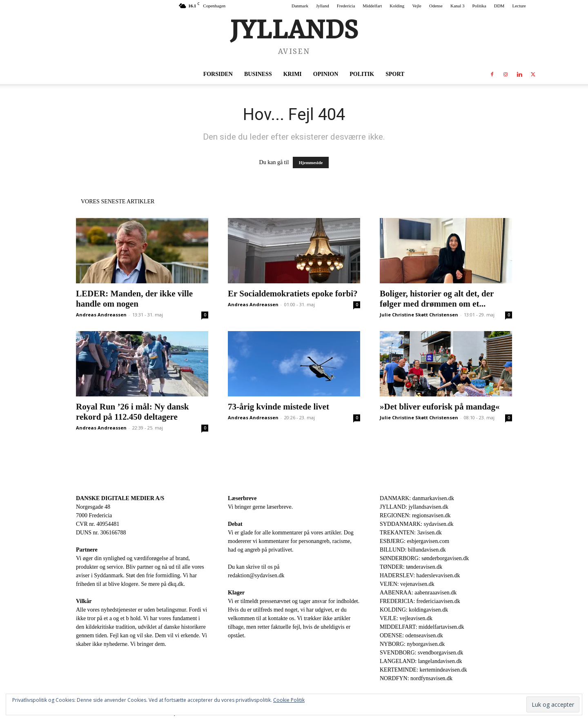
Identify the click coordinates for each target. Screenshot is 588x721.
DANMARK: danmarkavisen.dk (417, 498)
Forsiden (218, 74)
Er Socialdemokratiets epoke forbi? (293, 294)
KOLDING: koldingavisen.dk (414, 610)
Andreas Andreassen (101, 315)
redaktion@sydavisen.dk (256, 575)
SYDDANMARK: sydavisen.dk (416, 524)
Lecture (519, 6)
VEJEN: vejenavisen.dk (407, 584)
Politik (362, 74)
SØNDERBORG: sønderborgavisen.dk (424, 558)
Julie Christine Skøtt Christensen (419, 315)
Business (258, 74)
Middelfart (372, 6)
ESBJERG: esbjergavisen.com (414, 541)
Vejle (417, 6)
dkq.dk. (176, 584)
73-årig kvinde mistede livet (278, 407)
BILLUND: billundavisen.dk (413, 550)
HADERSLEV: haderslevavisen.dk (420, 575)
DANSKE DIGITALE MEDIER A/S (120, 498)
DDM (499, 6)
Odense (436, 6)
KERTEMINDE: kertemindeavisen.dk (423, 670)
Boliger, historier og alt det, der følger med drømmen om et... (437, 299)
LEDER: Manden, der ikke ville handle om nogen (134, 299)
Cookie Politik (289, 700)
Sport (395, 74)
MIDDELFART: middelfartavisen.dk (422, 627)
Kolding (397, 6)
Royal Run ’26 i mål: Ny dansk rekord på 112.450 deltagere (133, 412)
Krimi (293, 74)
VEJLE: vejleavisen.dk (406, 618)
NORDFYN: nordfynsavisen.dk (416, 678)
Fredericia (346, 6)
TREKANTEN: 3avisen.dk (411, 533)
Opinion (326, 74)
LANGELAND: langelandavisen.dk (421, 661)
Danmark (300, 6)
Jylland (323, 6)
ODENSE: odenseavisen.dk (411, 635)
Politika (479, 6)
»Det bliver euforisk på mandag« (440, 407)
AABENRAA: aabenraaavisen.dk (418, 593)
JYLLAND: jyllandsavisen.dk (414, 507)
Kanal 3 (458, 6)
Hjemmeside (311, 162)
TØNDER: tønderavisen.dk (411, 567)
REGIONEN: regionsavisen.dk (415, 515)
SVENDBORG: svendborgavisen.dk (421, 653)
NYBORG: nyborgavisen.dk (412, 644)
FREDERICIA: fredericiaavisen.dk (420, 601)
